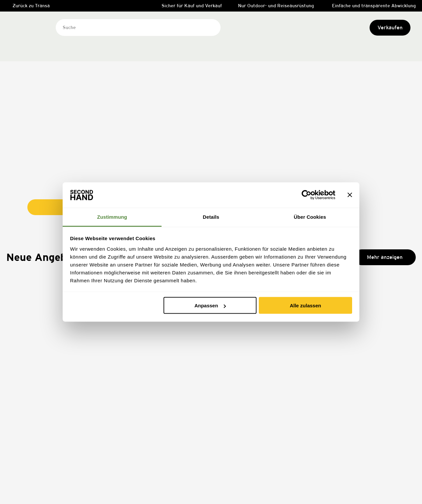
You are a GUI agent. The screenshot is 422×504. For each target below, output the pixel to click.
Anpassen (210, 306)
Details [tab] (211, 217)
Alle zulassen (305, 306)
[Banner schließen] (350, 195)
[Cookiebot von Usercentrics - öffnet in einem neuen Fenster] (306, 195)
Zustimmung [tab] (112, 217)
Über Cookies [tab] (310, 217)
